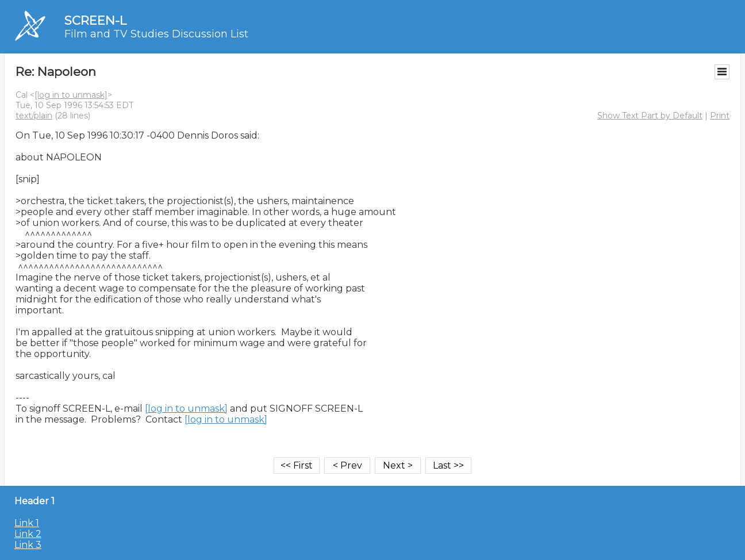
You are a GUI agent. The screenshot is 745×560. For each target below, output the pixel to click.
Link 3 (28, 545)
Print (720, 116)
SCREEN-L (95, 20)
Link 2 (28, 534)
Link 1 (27, 523)
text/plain (34, 116)
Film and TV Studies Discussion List (156, 34)
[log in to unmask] (71, 95)
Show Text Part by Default (650, 116)
